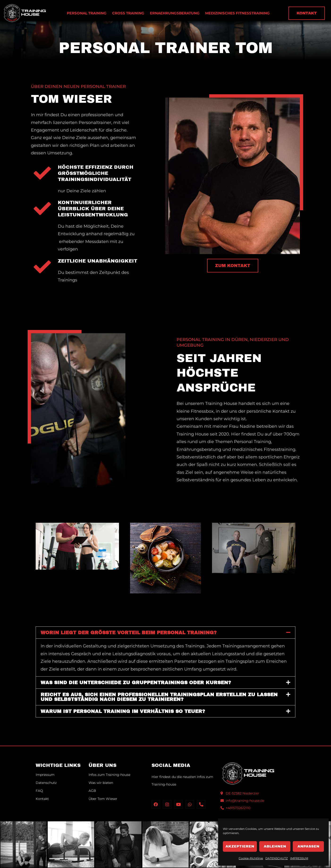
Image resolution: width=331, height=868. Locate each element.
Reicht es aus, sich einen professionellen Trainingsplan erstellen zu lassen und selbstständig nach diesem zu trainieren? (159, 697)
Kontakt (42, 799)
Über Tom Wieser (103, 799)
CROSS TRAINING (128, 13)
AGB (92, 791)
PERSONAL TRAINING (87, 13)
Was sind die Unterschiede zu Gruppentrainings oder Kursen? (136, 683)
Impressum (45, 775)
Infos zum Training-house (109, 775)
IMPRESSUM (299, 858)
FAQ (39, 791)
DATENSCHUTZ (277, 858)
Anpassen (308, 846)
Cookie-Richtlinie (251, 858)
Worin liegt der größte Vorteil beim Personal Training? (129, 633)
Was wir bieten (101, 783)
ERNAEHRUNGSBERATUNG (175, 13)
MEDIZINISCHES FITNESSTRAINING (237, 13)
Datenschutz (46, 783)
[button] (165, 633)
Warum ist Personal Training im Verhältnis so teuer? (123, 711)
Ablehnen (275, 846)
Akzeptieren (240, 846)
